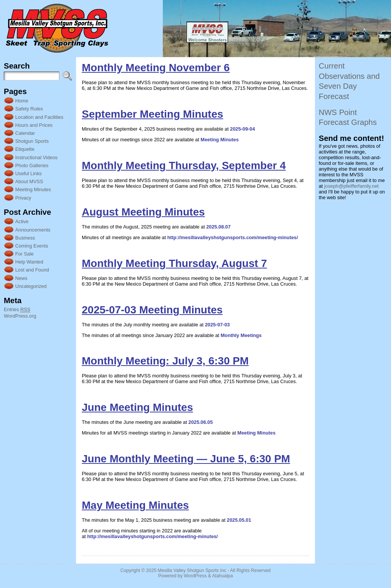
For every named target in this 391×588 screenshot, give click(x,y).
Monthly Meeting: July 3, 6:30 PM (165, 361)
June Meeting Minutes (137, 407)
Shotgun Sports (32, 141)
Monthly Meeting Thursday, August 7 (174, 263)
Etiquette (25, 149)
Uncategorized (31, 286)
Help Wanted (29, 262)
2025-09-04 (242, 129)
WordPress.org (20, 316)
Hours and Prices (34, 125)
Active (22, 221)
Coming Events (32, 246)
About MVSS (29, 181)
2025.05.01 (239, 520)
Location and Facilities (39, 117)
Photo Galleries (32, 165)
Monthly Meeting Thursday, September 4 (184, 165)
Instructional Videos (36, 157)
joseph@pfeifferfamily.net (351, 186)
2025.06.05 (200, 422)
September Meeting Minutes (153, 114)
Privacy (23, 198)
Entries (17, 310)
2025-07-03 (217, 325)
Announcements (33, 230)
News (21, 278)
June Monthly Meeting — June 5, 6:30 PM (186, 459)
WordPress (195, 576)
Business (25, 238)
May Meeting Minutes (135, 505)
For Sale (24, 254)
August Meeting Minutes (143, 212)
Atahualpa (222, 576)
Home (22, 101)
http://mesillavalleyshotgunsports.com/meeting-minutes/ (233, 237)
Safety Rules (29, 109)
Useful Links (29, 173)
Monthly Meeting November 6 (156, 68)
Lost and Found (32, 270)
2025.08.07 (218, 227)
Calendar (25, 133)
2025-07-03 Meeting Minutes (152, 310)
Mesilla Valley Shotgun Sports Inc (192, 570)
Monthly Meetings (241, 335)
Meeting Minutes (33, 189)
